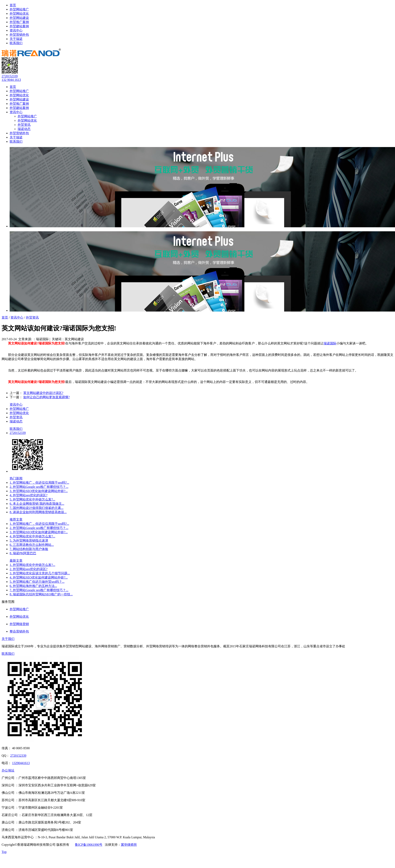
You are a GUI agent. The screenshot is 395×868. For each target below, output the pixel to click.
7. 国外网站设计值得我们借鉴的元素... (37, 508)
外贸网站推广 (19, 9)
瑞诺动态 (24, 129)
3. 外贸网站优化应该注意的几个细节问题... (40, 573)
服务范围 (8, 602)
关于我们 (8, 639)
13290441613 (21, 763)
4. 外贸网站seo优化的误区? (29, 495)
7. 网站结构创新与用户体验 (29, 549)
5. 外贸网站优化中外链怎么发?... (32, 499)
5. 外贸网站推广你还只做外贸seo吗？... (37, 582)
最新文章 (16, 561)
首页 (13, 5)
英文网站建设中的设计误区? (43, 393)
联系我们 (16, 43)
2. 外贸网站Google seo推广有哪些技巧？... (39, 487)
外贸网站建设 (19, 18)
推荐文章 (16, 519)
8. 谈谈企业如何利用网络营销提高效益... (38, 512)
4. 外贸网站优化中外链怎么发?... (32, 536)
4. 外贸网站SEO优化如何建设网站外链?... (39, 577)
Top (4, 852)
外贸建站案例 (19, 26)
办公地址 (8, 770)
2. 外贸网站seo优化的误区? (29, 569)
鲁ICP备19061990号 (89, 845)
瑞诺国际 (330, 343)
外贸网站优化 (19, 14)
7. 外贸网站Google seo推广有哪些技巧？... (39, 590)
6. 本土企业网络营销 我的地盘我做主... (37, 504)
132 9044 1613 (11, 80)
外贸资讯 (24, 125)
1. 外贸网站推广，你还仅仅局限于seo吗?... (39, 483)
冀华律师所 (129, 845)
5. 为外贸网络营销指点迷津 (29, 541)
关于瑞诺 (16, 39)
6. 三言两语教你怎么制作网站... (32, 545)
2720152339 (10, 76)
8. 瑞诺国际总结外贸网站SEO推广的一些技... (41, 594)
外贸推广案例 (19, 22)
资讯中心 (16, 30)
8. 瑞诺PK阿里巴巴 (23, 553)
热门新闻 (16, 478)
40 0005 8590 (21, 748)
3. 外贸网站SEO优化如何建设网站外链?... (39, 491)
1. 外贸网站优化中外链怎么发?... (32, 565)
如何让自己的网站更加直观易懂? (46, 397)
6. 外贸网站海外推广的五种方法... (33, 586)
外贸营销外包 (19, 35)
